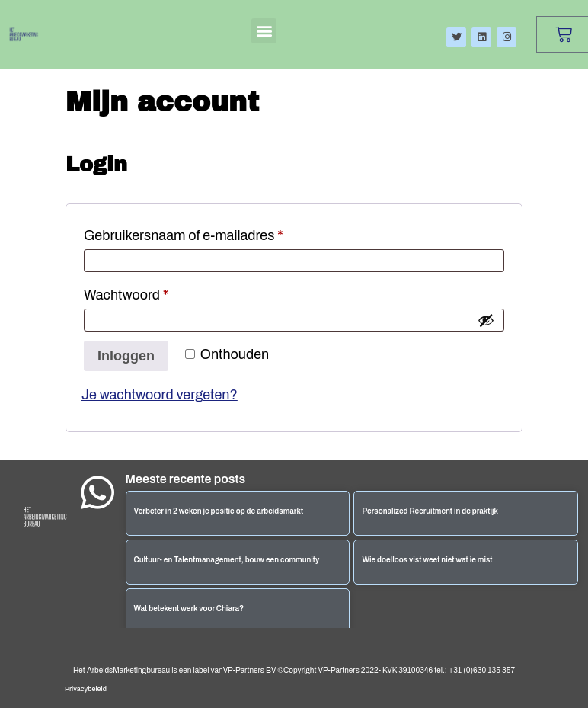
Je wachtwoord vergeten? (160, 395)
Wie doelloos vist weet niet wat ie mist (427, 560)
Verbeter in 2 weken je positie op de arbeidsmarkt (219, 511)
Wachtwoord (147, 292)
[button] (264, 31)
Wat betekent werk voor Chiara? (189, 609)
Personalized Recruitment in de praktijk (430, 511)
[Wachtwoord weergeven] (486, 320)
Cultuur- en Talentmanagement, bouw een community (227, 560)
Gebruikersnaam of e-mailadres (204, 232)
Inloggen (126, 356)
